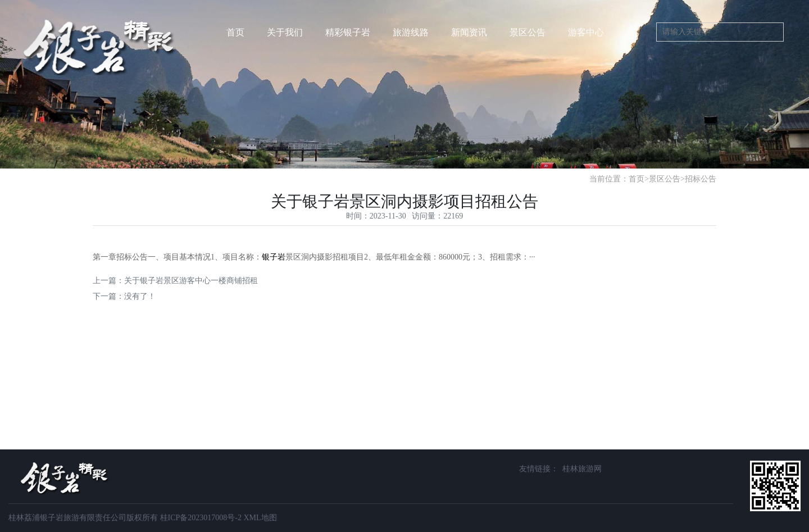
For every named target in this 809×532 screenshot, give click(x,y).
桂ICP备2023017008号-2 (201, 518)
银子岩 (274, 257)
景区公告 (665, 179)
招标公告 (701, 179)
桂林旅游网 (582, 469)
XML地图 (260, 518)
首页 (235, 32)
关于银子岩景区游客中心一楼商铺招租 (191, 281)
